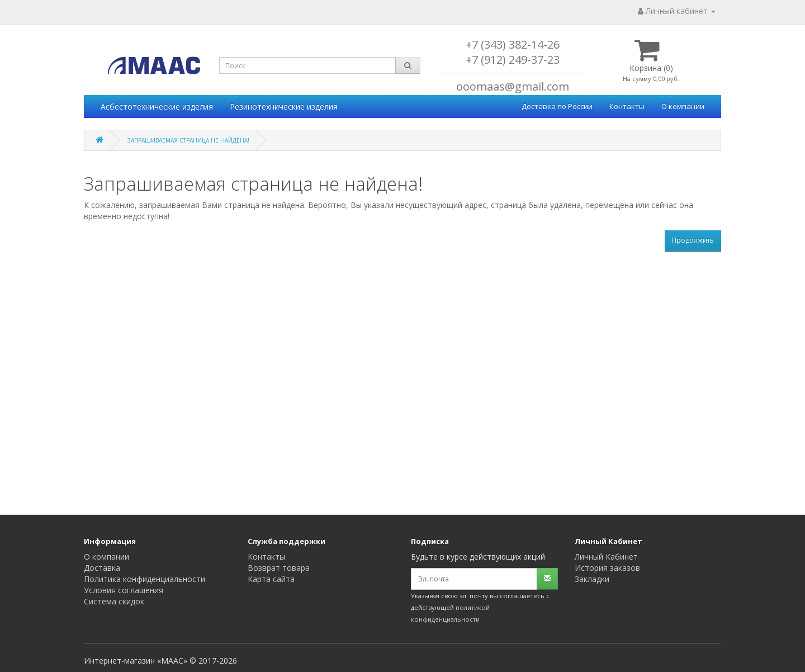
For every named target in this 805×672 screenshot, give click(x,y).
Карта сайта (271, 579)
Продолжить (693, 240)
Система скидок (114, 601)
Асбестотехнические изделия (157, 107)
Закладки (592, 579)
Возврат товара (279, 568)
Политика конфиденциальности (145, 579)
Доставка (102, 568)
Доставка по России (557, 106)
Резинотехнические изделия (284, 107)
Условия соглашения (124, 590)
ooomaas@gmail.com (513, 86)
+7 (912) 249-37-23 (513, 60)
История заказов (607, 568)
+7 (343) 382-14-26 (513, 44)
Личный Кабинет (606, 557)
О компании (683, 106)
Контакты (627, 106)
